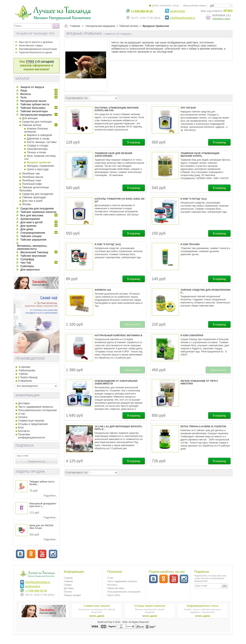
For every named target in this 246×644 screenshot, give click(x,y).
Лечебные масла (33, 177)
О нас (22, 414)
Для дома (27, 229)
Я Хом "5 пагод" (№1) (194, 199)
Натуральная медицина (36, 115)
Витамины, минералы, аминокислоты (32, 247)
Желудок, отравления (40, 166)
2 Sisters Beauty (28, 377)
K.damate (24, 367)
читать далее (97, 616)
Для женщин (30, 118)
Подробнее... (51, 496)
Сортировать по (76, 98)
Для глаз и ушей (32, 201)
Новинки (68, 581)
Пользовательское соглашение (37, 410)
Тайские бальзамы (33, 108)
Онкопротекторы (37, 149)
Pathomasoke (27, 370)
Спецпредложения (33, 233)
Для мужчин (28, 226)
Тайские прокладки (34, 197)
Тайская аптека (32, 125)
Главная (68, 578)
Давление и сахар (38, 139)
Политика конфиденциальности (32, 436)
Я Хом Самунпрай (192, 335)
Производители (30, 359)
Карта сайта (114, 595)
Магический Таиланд (34, 252)
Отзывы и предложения (33, 424)
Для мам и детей (31, 222)
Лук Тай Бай (188, 108)
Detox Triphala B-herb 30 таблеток (203, 427)
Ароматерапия (30, 219)
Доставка (24, 403)
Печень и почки (36, 152)
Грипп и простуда (38, 169)
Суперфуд (27, 259)
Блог (21, 427)
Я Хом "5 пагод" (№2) (108, 244)
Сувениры (27, 266)
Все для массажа (32, 215)
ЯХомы (27, 204)
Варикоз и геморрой (39, 135)
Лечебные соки (32, 180)
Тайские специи (31, 236)
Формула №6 (103, 290)
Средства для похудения (38, 194)
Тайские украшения (33, 240)
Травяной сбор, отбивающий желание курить (200, 155)
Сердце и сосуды (38, 145)
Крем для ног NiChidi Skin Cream (41, 527)
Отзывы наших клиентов (150, 606)
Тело (24, 97)
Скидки (68, 585)
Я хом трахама (190, 244)
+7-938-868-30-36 (142, 11)
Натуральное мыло (33, 101)
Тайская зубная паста (35, 104)
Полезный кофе (32, 184)
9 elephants (25, 381)
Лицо (24, 90)
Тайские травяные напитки (38, 212)
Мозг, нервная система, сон (40, 157)
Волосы (26, 94)
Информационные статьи (202, 606)
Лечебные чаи (31, 173)
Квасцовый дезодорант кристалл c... (43, 505)
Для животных (30, 270)
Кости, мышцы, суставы (42, 142)
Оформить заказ (221, 19)
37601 (30, 62)
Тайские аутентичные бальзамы (34, 189)
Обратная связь (116, 588)
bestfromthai (177, 11)
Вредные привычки (39, 162)
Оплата (23, 417)
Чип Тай (26, 263)
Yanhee (23, 374)
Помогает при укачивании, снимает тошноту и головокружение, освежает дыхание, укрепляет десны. (205, 251)
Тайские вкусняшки (33, 256)
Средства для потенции (37, 122)
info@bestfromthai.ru (183, 18)
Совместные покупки (31, 421)
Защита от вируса (32, 87)
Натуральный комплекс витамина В (118, 335)
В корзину (134, 142)
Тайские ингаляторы (34, 111)
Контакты (24, 431)
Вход (176, 6)
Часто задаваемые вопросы (36, 407)
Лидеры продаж (30, 472)
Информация (27, 395)
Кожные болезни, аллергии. (36, 130)
